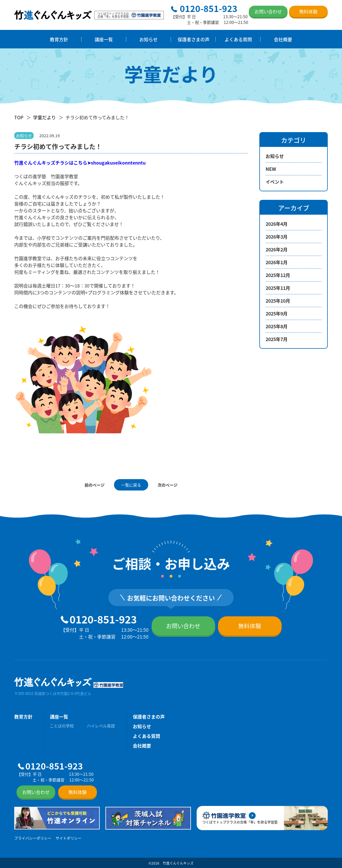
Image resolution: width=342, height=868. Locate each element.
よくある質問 (238, 39)
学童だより (44, 117)
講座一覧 (104, 39)
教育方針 (59, 39)
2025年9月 (277, 313)
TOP (19, 117)
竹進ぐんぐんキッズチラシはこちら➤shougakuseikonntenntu (80, 163)
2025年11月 (278, 288)
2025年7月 (277, 339)
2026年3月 (277, 237)
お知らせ (148, 39)
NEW (271, 169)
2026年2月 (277, 249)
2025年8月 (277, 326)
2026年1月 (277, 262)
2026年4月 (277, 224)
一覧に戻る (131, 485)
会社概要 (283, 39)
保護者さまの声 (194, 39)
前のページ (95, 485)
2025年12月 (278, 275)
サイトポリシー (69, 838)
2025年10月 (278, 301)
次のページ (168, 485)
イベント (275, 182)
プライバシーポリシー (33, 838)
